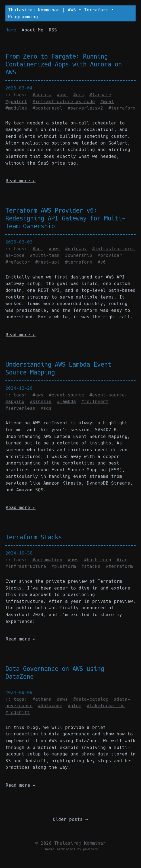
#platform (64, 566)
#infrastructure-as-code (64, 102)
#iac (122, 560)
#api (38, 249)
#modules (16, 108)
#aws (62, 95)
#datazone (50, 706)
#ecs (79, 95)
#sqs (46, 408)
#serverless (20, 408)
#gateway (76, 249)
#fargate (100, 95)
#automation (47, 560)
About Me (33, 30)
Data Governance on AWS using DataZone (55, 673)
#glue (75, 706)
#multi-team (45, 255)
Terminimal (66, 849)
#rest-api (47, 262)
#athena (42, 699)
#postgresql (47, 108)
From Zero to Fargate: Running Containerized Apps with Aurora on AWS (64, 64)
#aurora (42, 95)
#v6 (102, 262)
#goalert (16, 102)
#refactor (18, 262)
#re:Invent (95, 401)
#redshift (18, 712)
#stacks (91, 566)
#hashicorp (98, 560)
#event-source (66, 395)
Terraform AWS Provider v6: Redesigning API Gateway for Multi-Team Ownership (65, 218)
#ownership (79, 255)
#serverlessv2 (85, 108)
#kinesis (41, 401)
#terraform (122, 108)
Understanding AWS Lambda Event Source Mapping (58, 368)
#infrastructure (26, 566)
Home (11, 30)
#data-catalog (91, 699)
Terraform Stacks (34, 537)
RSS (53, 30)
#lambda (66, 401)
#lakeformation (106, 706)
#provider (110, 255)
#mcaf (107, 102)
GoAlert (118, 143)
